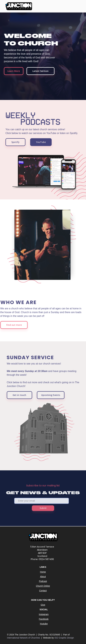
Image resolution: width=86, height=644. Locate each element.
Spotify (15, 144)
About (43, 577)
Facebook (44, 619)
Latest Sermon (41, 71)
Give (43, 605)
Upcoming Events (52, 395)
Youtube (44, 624)
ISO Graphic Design (64, 638)
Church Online (43, 586)
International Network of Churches (24, 638)
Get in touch (21, 395)
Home (43, 572)
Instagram (44, 614)
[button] (78, 6)
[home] (18, 6)
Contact (43, 591)
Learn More (14, 71)
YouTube (41, 144)
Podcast (43, 581)
